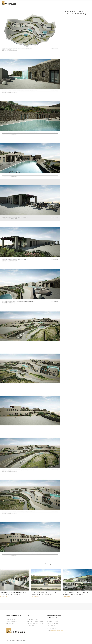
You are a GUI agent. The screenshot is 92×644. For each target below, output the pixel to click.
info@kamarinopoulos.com (37, 627)
